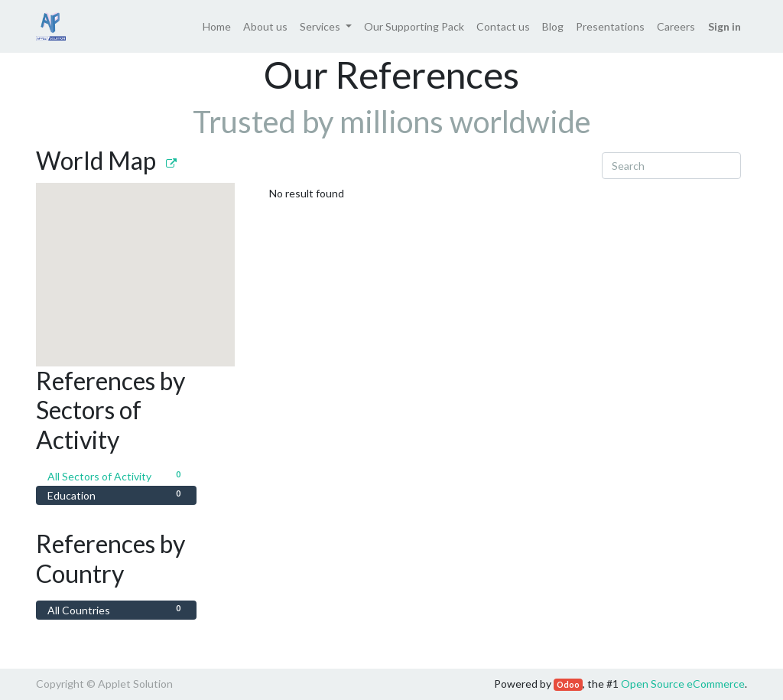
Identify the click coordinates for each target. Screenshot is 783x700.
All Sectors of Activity (116, 475)
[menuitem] (217, 26)
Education (116, 495)
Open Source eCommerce (683, 684)
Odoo (568, 685)
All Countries (116, 609)
